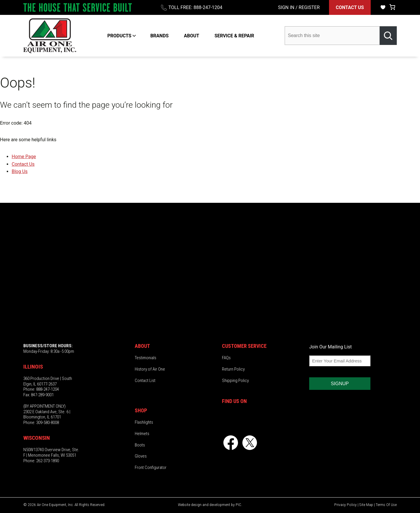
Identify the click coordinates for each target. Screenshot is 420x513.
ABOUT (192, 36)
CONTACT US (350, 7)
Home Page (24, 157)
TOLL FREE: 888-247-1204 (195, 7)
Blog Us (20, 171)
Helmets (142, 434)
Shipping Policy (235, 381)
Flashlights (144, 422)
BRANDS (159, 36)
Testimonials (146, 358)
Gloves (141, 456)
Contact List (145, 381)
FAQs (226, 358)
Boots (140, 445)
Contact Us (23, 164)
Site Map (366, 505)
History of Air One (150, 369)
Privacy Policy (345, 505)
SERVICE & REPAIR (234, 36)
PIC (238, 505)
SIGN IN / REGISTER (299, 7)
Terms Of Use (386, 505)
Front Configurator (151, 467)
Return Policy (233, 369)
